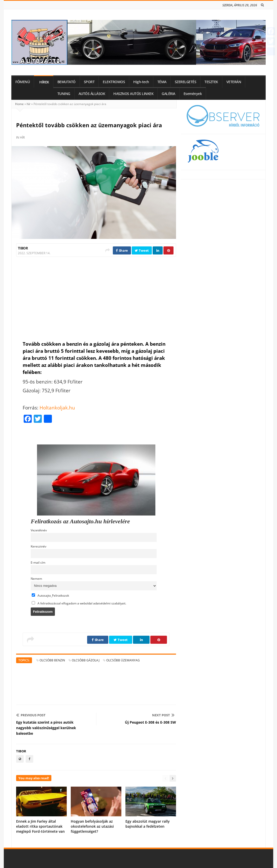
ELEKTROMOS (114, 82)
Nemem (36, 578)
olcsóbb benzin (52, 660)
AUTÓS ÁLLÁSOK (92, 94)
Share (122, 250)
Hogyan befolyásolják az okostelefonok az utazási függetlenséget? (92, 826)
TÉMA (162, 82)
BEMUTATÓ (66, 82)
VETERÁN (234, 82)
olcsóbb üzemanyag (123, 660)
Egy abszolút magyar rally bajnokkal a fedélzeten (148, 824)
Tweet (142, 250)
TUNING (64, 94)
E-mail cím (38, 562)
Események (193, 94)
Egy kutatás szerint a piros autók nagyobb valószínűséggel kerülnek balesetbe (46, 728)
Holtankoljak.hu (57, 408)
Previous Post (31, 715)
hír (29, 104)
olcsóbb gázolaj (86, 660)
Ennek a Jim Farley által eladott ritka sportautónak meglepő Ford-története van (40, 826)
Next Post (163, 715)
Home (19, 104)
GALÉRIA (168, 94)
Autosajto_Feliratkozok (50, 595)
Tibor (23, 248)
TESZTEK (211, 82)
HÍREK (44, 82)
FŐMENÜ (23, 82)
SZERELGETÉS (186, 82)
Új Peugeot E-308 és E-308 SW (150, 722)
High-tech (141, 82)
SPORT (89, 82)
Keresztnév (39, 546)
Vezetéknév (39, 530)
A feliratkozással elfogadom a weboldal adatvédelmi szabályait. (79, 603)
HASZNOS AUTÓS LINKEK (133, 94)
